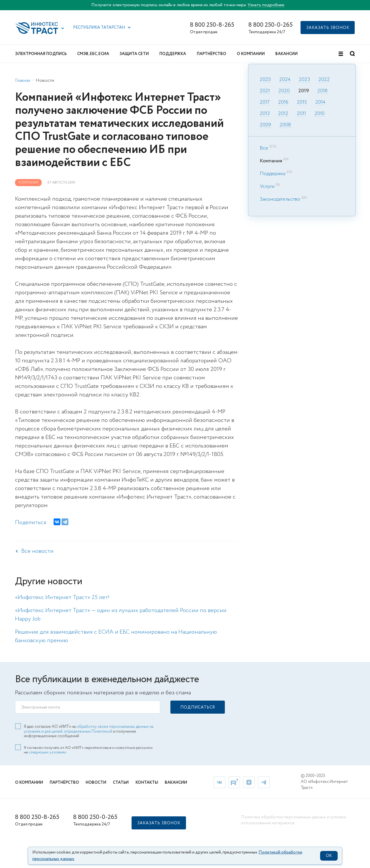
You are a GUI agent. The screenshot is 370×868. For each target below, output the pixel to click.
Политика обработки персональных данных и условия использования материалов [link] (294, 820)
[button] (63, 28)
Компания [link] (28, 183)
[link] (219, 781)
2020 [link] (284, 91)
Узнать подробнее (266, 5)
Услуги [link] (267, 186)
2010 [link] (320, 114)
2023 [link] (304, 80)
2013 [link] (265, 114)
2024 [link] (285, 80)
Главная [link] (23, 80)
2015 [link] (302, 102)
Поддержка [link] (272, 174)
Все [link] (264, 148)
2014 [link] (320, 102)
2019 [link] (304, 91)
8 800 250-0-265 (270, 25)
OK (329, 856)
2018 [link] (322, 91)
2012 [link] (283, 114)
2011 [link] (301, 114)
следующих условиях (47, 752)
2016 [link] (283, 102)
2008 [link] (285, 125)
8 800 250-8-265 (212, 25)
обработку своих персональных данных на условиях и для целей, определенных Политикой (89, 728)
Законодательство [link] (280, 199)
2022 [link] (324, 80)
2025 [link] (265, 80)
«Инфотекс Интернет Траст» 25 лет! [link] (62, 597)
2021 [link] (265, 91)
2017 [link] (265, 102)
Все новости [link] (37, 551)
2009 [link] (265, 125)
